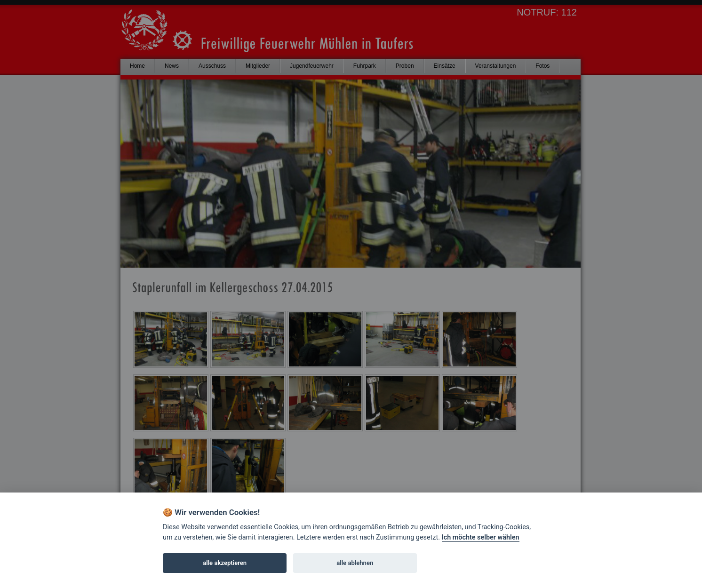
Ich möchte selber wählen (481, 537)
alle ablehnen (355, 563)
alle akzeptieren (225, 563)
